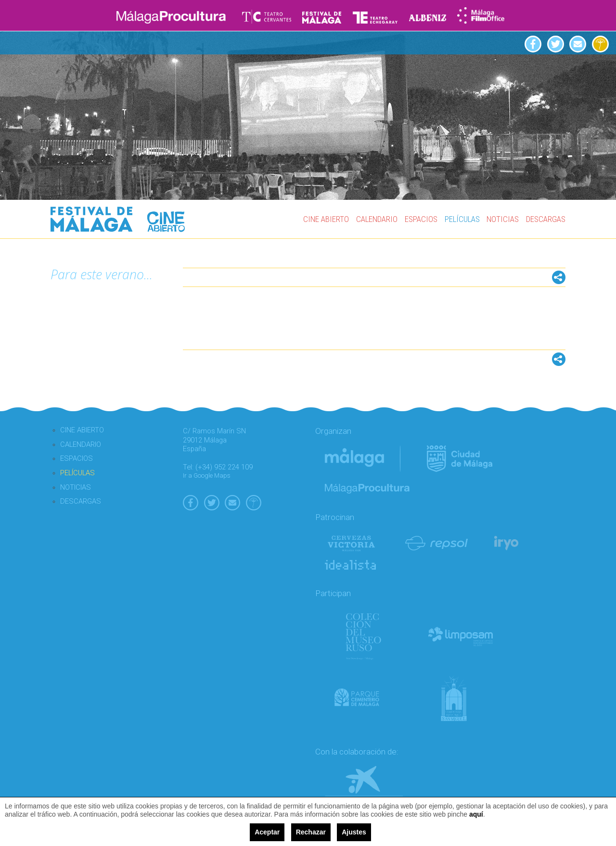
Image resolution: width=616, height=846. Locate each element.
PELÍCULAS (462, 219)
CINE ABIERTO (326, 219)
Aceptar (267, 832)
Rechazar (311, 832)
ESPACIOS (421, 219)
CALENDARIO (377, 219)
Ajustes (354, 832)
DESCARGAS (546, 219)
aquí (476, 814)
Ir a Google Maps (207, 475)
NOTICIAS (503, 219)
